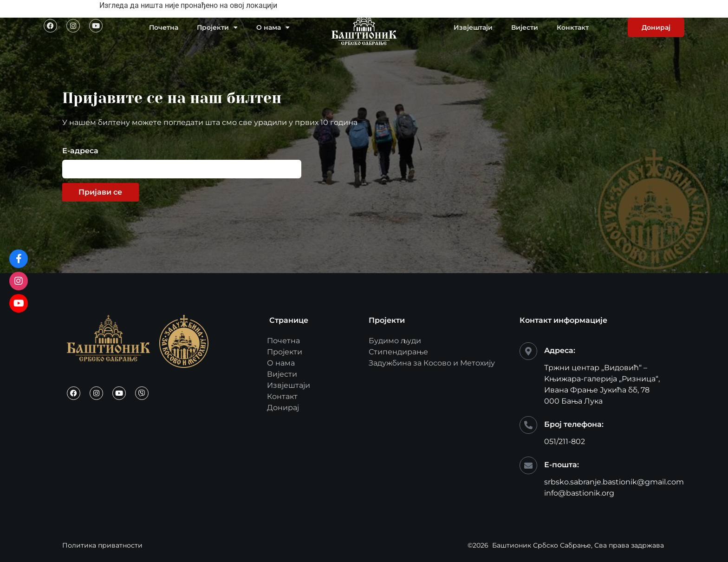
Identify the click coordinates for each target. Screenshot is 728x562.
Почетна (164, 27)
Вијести (525, 27)
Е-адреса (80, 151)
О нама (273, 27)
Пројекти (217, 27)
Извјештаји (473, 27)
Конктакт (573, 27)
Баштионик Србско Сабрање (542, 545)
